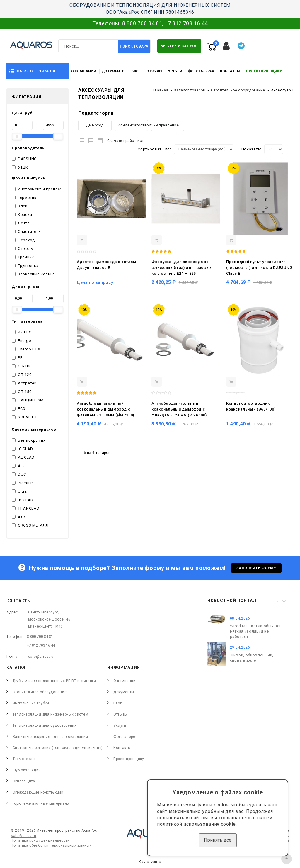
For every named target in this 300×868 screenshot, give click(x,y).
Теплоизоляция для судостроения (45, 725)
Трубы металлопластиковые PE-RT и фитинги (54, 681)
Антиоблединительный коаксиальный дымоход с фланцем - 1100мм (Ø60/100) (105, 409)
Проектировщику (264, 71)
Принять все (218, 840)
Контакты (230, 71)
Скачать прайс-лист (126, 141)
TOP (287, 859)
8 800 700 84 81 (142, 23)
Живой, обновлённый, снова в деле (252, 658)
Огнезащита (24, 781)
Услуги (175, 71)
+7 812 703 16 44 (186, 23)
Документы (114, 71)
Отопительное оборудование (238, 90)
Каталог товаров (190, 90)
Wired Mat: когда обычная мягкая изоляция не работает (255, 631)
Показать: (251, 149)
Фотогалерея (201, 71)
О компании (84, 71)
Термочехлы (24, 759)
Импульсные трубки (31, 703)
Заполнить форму (256, 568)
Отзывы (154, 71)
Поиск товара (134, 46)
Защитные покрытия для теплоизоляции (50, 737)
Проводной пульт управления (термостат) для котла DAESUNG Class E (259, 268)
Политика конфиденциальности (40, 840)
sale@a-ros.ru (41, 657)
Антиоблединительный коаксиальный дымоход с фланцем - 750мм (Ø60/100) (179, 409)
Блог (136, 71)
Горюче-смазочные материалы (41, 803)
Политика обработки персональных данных (51, 845)
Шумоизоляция (27, 770)
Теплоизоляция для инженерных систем (51, 714)
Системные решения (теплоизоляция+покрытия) (58, 748)
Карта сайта (150, 862)
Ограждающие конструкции (38, 792)
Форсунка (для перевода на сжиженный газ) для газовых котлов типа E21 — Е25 (182, 268)
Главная (161, 90)
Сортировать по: (154, 149)
